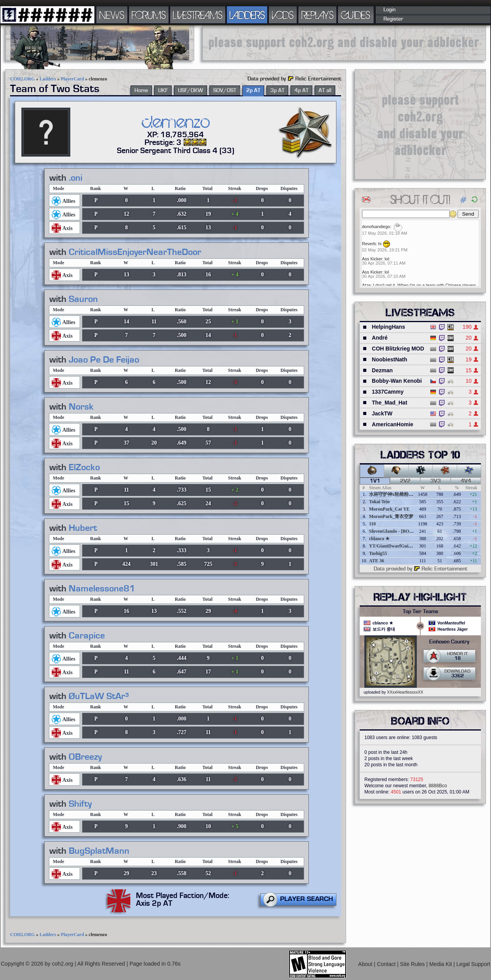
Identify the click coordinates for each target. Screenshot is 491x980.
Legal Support (473, 964)
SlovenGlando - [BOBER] (395, 531)
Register (393, 19)
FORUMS (149, 15)
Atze (366, 285)
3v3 (436, 481)
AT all (325, 91)
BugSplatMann (99, 851)
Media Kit (441, 964)
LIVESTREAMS (198, 15)
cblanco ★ (379, 539)
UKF (163, 91)
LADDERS (247, 15)
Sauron (83, 299)
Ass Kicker (372, 259)
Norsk (81, 407)
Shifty (80, 804)
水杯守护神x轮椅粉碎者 (393, 494)
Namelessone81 (102, 589)
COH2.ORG (23, 79)
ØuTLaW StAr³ (99, 696)
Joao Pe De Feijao (104, 360)
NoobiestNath (389, 359)
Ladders (48, 79)
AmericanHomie (393, 424)
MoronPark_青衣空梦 (391, 516)
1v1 (375, 481)
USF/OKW (191, 91)
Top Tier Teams (420, 612)
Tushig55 (378, 553)
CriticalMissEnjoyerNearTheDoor (135, 252)
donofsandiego (376, 227)
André (380, 338)
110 (372, 524)
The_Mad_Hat (389, 403)
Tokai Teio (379, 502)
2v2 (405, 481)
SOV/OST (225, 91)
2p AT (253, 91)
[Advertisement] (344, 43)
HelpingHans (388, 327)
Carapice (87, 636)
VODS (283, 15)
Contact (387, 964)
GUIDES (356, 15)
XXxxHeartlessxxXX (405, 692)
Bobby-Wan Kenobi (397, 381)
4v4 (466, 481)
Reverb (369, 244)
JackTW (382, 413)
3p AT (277, 91)
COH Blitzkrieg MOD (398, 349)
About (366, 964)
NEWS (112, 15)
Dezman (382, 370)
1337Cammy (388, 392)
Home (141, 91)
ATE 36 (377, 561)
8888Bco (438, 786)
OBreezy (85, 757)
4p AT (301, 91)
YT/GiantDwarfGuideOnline (398, 546)
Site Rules (413, 964)
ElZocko (84, 467)
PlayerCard (72, 79)
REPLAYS (318, 15)
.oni (76, 178)
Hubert (83, 528)
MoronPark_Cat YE (389, 509)
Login (389, 10)
